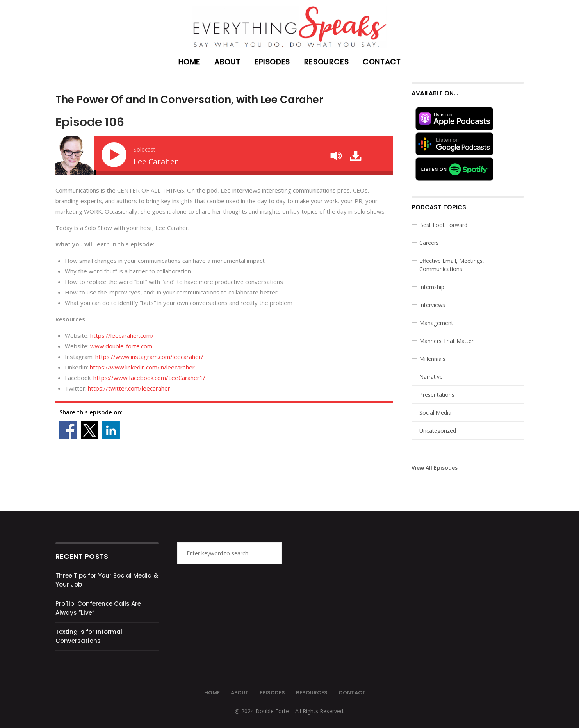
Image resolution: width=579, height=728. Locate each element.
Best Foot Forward (443, 225)
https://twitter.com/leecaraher (129, 388)
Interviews (432, 305)
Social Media (435, 413)
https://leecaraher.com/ (122, 335)
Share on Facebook (68, 430)
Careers (429, 243)
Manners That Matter (446, 341)
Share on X (90, 430)
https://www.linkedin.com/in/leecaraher (142, 367)
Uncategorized (438, 431)
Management (436, 323)
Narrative (431, 377)
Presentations (437, 395)
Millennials (432, 359)
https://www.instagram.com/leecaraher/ (149, 357)
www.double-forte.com (120, 346)
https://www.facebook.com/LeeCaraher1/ (149, 378)
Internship (432, 287)
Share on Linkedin (111, 430)
